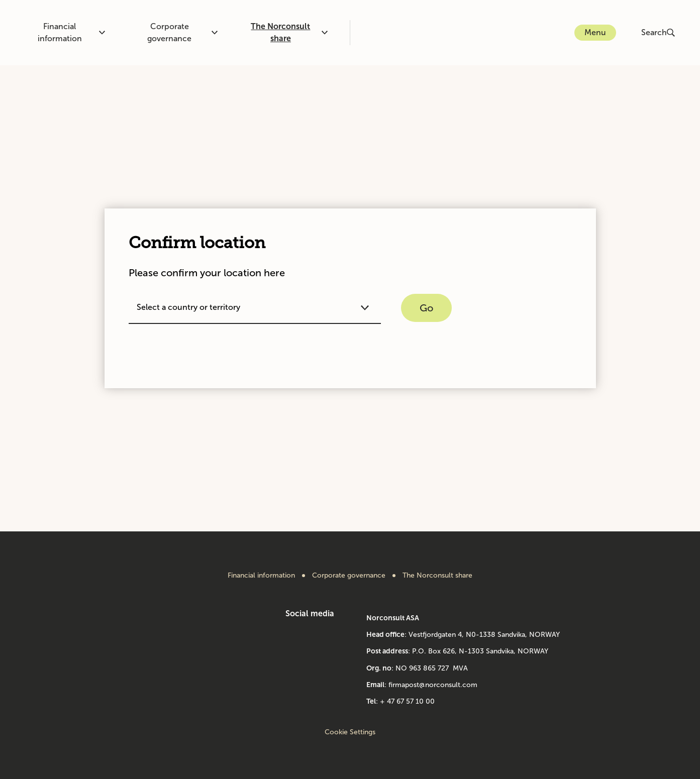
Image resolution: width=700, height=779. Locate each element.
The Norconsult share (289, 32)
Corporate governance (182, 32)
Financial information (72, 32)
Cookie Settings (350, 732)
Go (426, 308)
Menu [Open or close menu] (595, 32)
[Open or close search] (659, 33)
